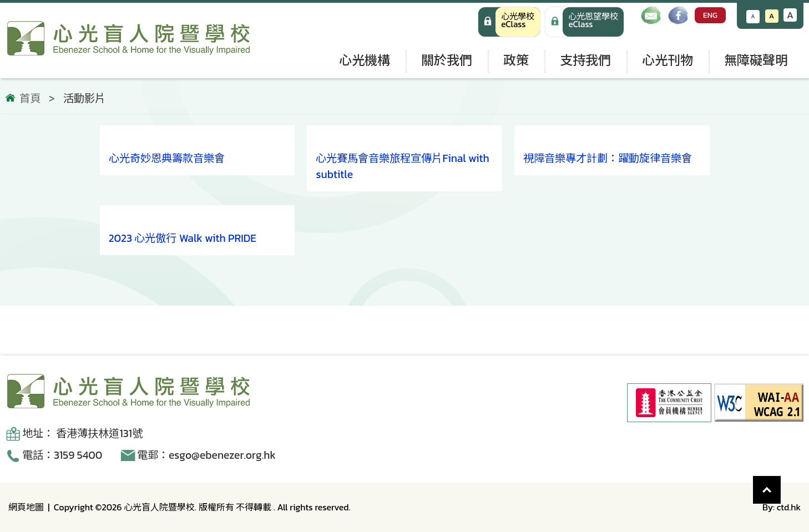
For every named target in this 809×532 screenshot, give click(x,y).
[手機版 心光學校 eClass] (585, 22)
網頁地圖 (26, 507)
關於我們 (447, 60)
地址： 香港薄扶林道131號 (82, 434)
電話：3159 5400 (62, 455)
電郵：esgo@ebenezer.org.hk (206, 455)
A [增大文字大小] (790, 15)
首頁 (30, 99)
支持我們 (585, 60)
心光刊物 (668, 60)
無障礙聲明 (756, 60)
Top (781, 484)
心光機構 (365, 60)
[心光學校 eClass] (509, 22)
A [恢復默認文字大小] (772, 16)
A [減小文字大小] (753, 16)
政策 (516, 60)
